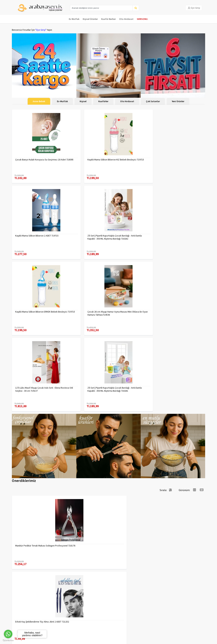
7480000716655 (170, 383)
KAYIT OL (200, 608)
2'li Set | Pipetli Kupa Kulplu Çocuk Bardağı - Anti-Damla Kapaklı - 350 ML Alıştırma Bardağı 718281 (181, 230)
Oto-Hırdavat (126, 19)
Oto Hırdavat (127, 101)
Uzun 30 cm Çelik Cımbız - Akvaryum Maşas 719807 (131, 530)
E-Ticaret (184, 640)
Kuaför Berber (108, 19)
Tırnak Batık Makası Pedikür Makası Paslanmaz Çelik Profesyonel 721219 (34, 530)
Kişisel (83, 101)
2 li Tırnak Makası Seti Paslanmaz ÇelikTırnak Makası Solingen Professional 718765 (130, 458)
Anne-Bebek (39, 101)
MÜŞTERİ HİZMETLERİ (22, 619)
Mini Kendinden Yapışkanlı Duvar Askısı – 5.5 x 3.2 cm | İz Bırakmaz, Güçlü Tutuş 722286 (182, 458)
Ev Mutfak (74, 19)
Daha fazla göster (108, 570)
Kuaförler (103, 101)
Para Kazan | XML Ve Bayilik (25, 606)
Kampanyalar (18, 615)
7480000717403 (72, 456)
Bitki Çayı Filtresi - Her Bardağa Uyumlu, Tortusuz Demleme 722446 (131, 385)
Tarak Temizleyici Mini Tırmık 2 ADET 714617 (180, 530)
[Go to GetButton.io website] (8, 641)
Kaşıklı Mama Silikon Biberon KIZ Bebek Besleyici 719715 (80, 158)
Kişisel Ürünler (90, 19)
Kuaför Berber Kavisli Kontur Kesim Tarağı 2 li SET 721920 (33, 458)
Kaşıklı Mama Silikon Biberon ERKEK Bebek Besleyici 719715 (33, 230)
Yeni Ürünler (178, 101)
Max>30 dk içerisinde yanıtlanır (175, 630)
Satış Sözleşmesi (53, 619)
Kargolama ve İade (21, 611)
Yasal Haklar (51, 615)
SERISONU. (142, 19)
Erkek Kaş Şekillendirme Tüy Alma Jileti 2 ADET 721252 (84, 385)
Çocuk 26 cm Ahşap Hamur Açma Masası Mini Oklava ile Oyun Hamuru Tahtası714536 (82, 230)
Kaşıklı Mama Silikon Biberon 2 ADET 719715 (131, 158)
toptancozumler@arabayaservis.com (175, 624)
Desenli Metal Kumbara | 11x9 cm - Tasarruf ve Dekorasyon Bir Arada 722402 (81, 530)
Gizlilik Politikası (53, 611)
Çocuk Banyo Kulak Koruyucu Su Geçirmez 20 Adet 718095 (31, 158)
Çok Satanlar (153, 101)
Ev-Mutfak (62, 101)
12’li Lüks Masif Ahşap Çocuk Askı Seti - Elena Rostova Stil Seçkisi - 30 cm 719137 (133, 230)
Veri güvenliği (51, 606)
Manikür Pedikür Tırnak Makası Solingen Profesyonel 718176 (30, 385)
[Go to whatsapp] (8, 634)
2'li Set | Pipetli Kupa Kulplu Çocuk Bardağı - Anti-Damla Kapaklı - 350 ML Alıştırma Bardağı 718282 (181, 158)
